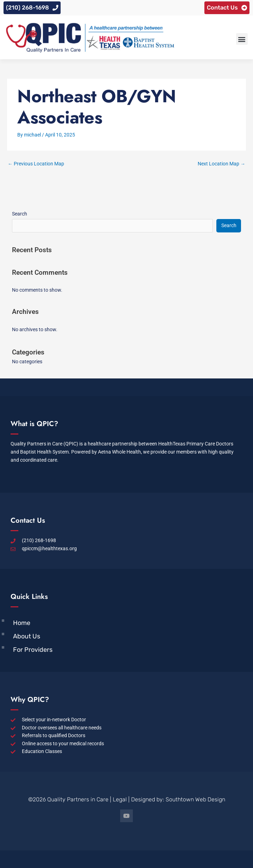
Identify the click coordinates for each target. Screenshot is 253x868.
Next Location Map (221, 164)
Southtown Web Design (195, 799)
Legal (120, 799)
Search (20, 214)
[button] (242, 39)
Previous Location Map (36, 164)
